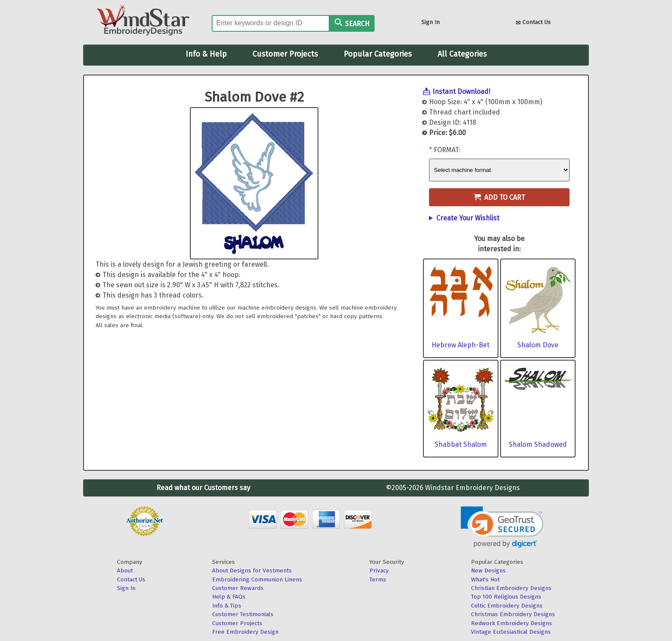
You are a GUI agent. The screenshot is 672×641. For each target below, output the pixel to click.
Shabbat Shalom (461, 444)
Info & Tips (227, 606)
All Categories (462, 54)
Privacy (379, 570)
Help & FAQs (229, 597)
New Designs (488, 570)
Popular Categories (378, 54)
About (125, 570)
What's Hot (485, 579)
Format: (447, 150)
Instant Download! (461, 92)
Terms (378, 579)
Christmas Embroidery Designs (513, 614)
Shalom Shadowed (538, 444)
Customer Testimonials (243, 614)
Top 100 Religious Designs (506, 597)
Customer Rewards (238, 588)
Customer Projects (285, 54)
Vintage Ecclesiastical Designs (511, 632)
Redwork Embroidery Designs (511, 623)
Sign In (430, 22)
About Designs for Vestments (252, 570)
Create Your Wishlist (468, 218)
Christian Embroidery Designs (511, 588)
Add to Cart (499, 197)
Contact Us (533, 23)
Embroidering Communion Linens (257, 579)
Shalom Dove (538, 345)
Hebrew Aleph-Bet (460, 345)
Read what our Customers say (203, 488)
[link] (502, 527)
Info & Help (206, 54)
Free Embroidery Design (245, 632)
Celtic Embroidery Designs (507, 606)
